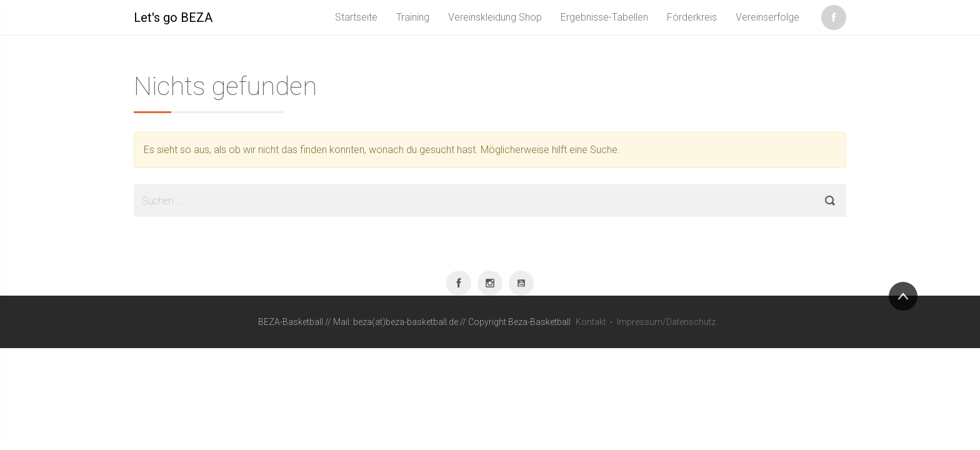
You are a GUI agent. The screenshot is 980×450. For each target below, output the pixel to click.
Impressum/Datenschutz (666, 322)
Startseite (356, 17)
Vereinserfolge (767, 17)
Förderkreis (692, 17)
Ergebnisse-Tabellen (604, 17)
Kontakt (591, 322)
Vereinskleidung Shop (495, 17)
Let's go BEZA (173, 17)
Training (413, 17)
